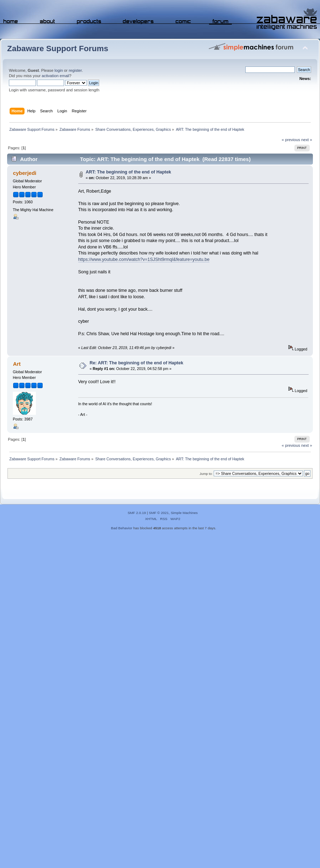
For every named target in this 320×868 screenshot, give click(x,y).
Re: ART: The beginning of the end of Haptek (136, 363)
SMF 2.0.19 (137, 513)
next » (307, 140)
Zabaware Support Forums (58, 49)
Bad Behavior (122, 528)
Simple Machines (184, 513)
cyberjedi (25, 173)
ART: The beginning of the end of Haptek (128, 172)
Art (17, 364)
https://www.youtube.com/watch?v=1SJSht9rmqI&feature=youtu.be (144, 259)
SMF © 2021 (159, 513)
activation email (55, 76)
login (59, 70)
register (75, 70)
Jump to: (206, 474)
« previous (291, 140)
